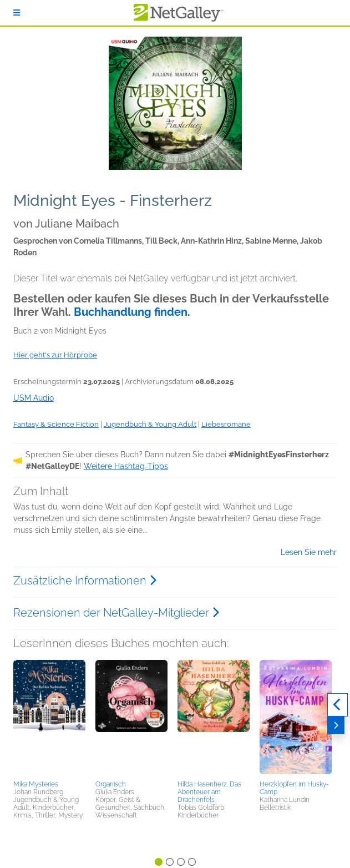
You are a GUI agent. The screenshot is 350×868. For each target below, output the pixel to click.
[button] (49, 718)
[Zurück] (338, 705)
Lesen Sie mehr (309, 552)
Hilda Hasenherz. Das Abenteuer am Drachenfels (209, 792)
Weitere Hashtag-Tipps (126, 466)
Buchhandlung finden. (132, 312)
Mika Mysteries (36, 784)
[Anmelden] (17, 13)
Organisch (111, 784)
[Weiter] (336, 725)
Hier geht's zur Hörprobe (55, 355)
